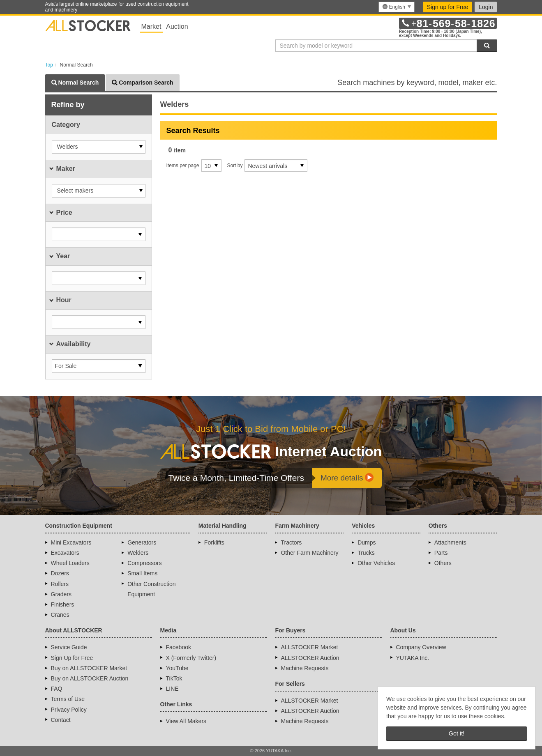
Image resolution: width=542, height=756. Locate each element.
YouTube (177, 668)
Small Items (142, 573)
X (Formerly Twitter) (191, 658)
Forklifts (214, 542)
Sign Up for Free (72, 658)
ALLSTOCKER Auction (310, 658)
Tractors (291, 542)
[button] (99, 147)
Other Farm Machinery (309, 553)
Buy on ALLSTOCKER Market (89, 668)
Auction (177, 26)
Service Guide (69, 647)
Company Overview (421, 647)
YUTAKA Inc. (413, 658)
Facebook (179, 647)
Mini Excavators (71, 542)
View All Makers (186, 721)
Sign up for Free (447, 7)
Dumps (367, 542)
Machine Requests (305, 668)
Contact (61, 720)
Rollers (60, 584)
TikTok (174, 678)
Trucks (366, 553)
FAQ (57, 689)
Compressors (144, 563)
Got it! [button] (457, 733)
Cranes (60, 615)
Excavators (65, 553)
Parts (441, 553)
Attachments (450, 542)
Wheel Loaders (70, 563)
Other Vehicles (376, 563)
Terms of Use (68, 699)
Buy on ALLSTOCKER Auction (90, 678)
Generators (142, 542)
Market (151, 26)
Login (486, 7)
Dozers (60, 573)
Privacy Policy (69, 710)
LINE (172, 689)
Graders (61, 594)
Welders (138, 553)
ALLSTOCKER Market (310, 647)
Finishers (63, 604)
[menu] (396, 7)
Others (443, 563)
